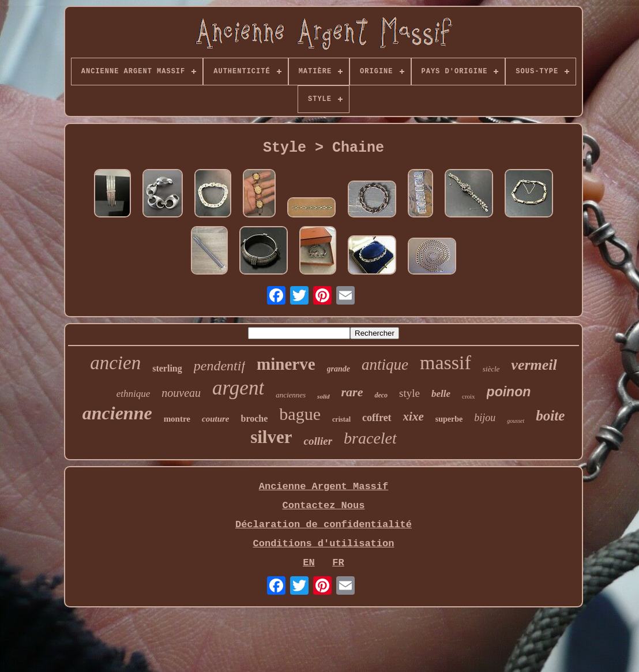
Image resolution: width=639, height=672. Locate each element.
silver (271, 437)
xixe (414, 416)
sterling (167, 368)
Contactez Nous (324, 506)
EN (309, 563)
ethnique (134, 394)
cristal (341, 419)
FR (338, 563)
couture (216, 419)
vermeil (534, 365)
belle (441, 394)
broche (255, 418)
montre (177, 419)
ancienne (117, 413)
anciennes (291, 395)
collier (318, 441)
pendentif (219, 366)
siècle (491, 369)
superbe (449, 419)
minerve (286, 364)
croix (469, 396)
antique (385, 365)
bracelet (370, 438)
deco (381, 395)
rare (352, 392)
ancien (115, 363)
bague (300, 414)
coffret (377, 418)
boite (550, 416)
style (409, 393)
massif (446, 363)
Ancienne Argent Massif (324, 487)
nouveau (181, 393)
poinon (509, 392)
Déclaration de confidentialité (324, 525)
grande (339, 369)
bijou (485, 418)
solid (323, 396)
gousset (516, 421)
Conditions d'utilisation (324, 544)
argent (238, 388)
